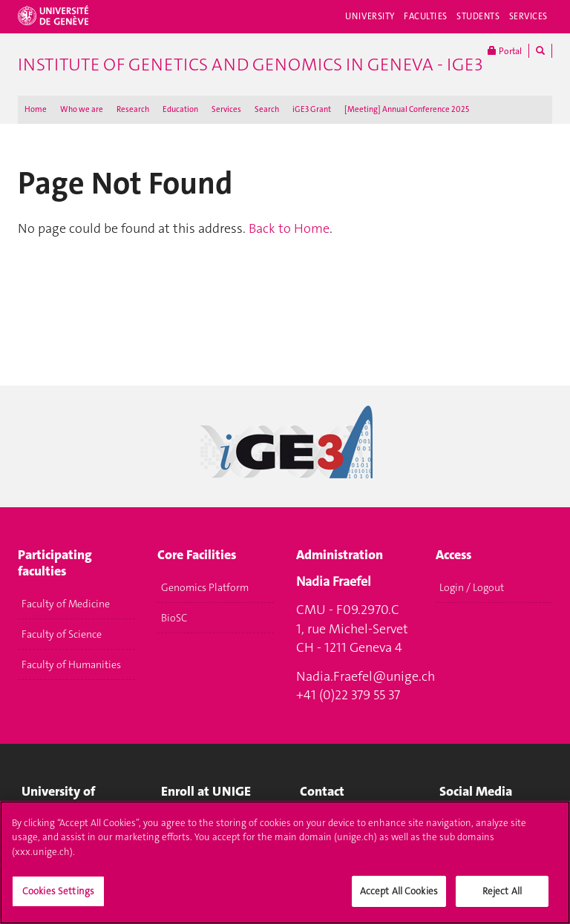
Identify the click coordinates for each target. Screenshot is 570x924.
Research (133, 109)
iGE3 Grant (312, 109)
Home (36, 109)
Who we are (82, 109)
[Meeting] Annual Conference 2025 (407, 109)
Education (180, 109)
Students (478, 16)
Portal (505, 51)
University (370, 16)
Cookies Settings (58, 899)
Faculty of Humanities (71, 664)
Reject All (502, 899)
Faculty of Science (62, 634)
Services (529, 16)
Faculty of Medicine (66, 604)
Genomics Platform (205, 587)
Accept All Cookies (399, 899)
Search (267, 109)
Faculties (426, 16)
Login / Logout (472, 587)
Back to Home (289, 228)
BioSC (174, 618)
